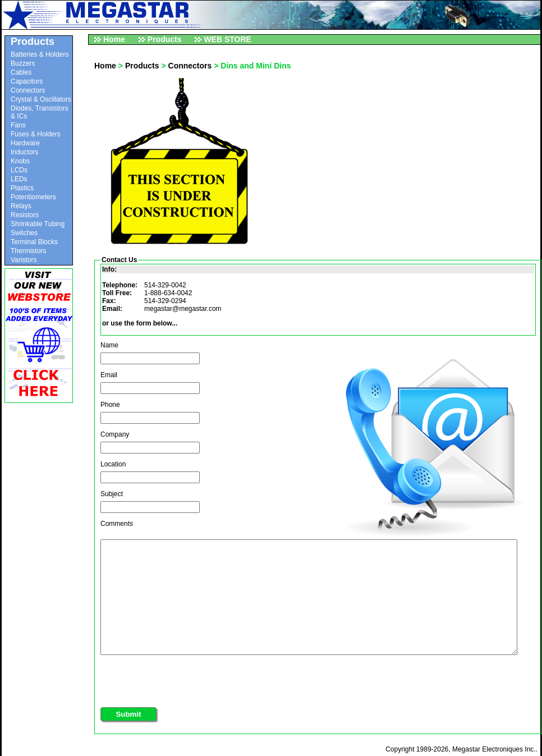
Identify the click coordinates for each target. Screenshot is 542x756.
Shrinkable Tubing (38, 224)
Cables (21, 72)
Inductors (24, 152)
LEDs (19, 179)
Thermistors (28, 251)
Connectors (28, 90)
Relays (21, 206)
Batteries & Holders (40, 54)
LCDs (19, 170)
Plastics (22, 188)
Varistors (24, 260)
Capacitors (27, 81)
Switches (24, 233)
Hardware (25, 143)
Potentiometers (33, 197)
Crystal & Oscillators (41, 99)
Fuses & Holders (36, 134)
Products (165, 39)
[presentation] (186, 679)
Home (114, 39)
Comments (117, 524)
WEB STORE (228, 39)
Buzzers (23, 63)
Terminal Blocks (34, 242)
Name (109, 345)
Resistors (25, 215)
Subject (112, 494)
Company (115, 434)
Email (109, 375)
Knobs (20, 161)
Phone (110, 405)
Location (113, 464)
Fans (18, 125)
